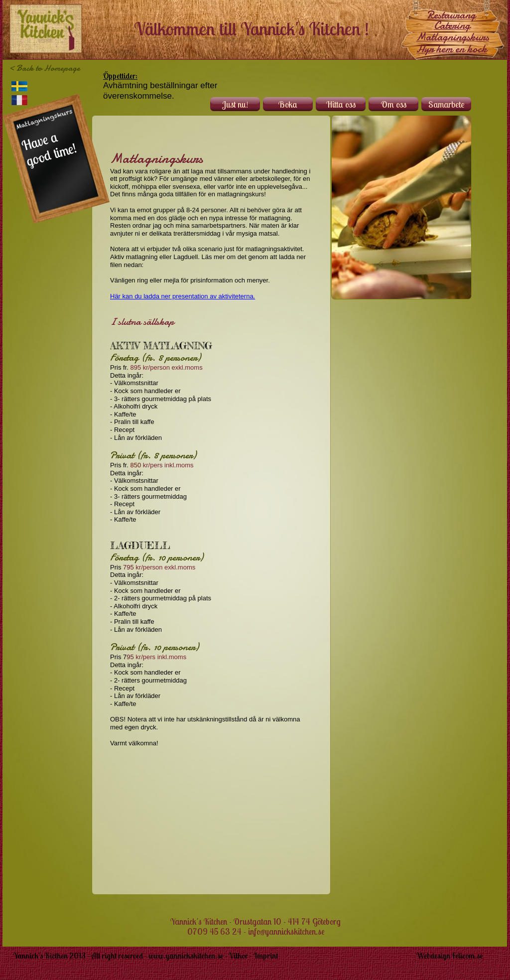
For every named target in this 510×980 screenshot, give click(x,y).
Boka (288, 104)
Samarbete (446, 104)
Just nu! (235, 104)
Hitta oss (341, 104)
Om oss (394, 104)
